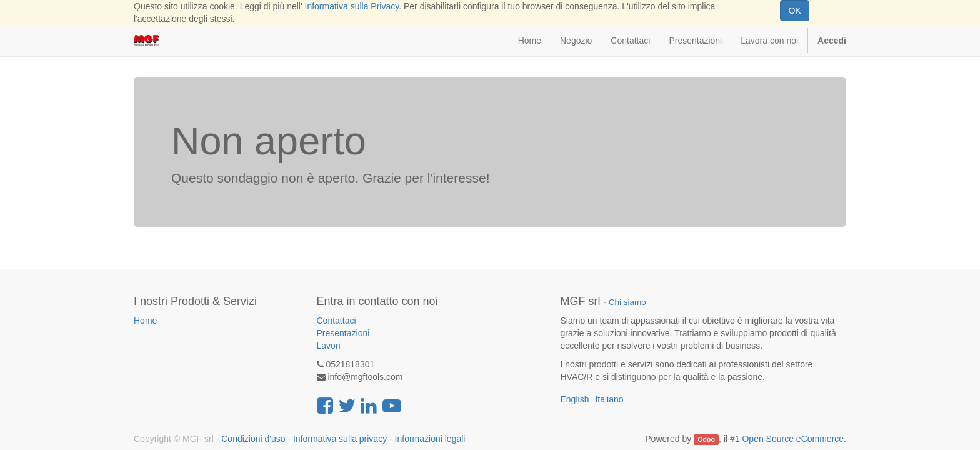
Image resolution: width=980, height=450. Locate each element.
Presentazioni (343, 333)
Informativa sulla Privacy (352, 6)
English (575, 399)
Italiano (609, 399)
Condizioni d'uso (253, 439)
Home (145, 321)
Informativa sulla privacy (340, 439)
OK (794, 11)
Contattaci (337, 321)
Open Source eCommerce (793, 439)
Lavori (329, 346)
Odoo (706, 439)
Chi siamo (627, 302)
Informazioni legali (430, 439)
